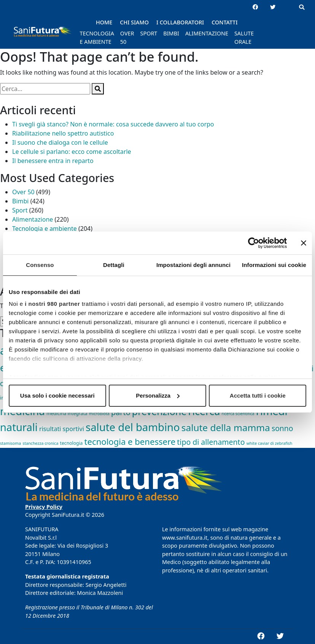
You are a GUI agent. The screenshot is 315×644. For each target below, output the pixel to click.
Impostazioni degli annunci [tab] (193, 265)
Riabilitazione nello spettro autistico (63, 133)
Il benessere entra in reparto (53, 161)
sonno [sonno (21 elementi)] (282, 428)
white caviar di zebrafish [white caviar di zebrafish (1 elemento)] (270, 443)
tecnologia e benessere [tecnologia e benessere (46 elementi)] (130, 441)
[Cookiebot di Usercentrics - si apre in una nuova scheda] (254, 243)
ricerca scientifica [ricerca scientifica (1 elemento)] (238, 414)
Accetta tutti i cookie (258, 396)
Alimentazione (33, 219)
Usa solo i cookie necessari (57, 396)
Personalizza (158, 396)
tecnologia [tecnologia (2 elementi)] (72, 443)
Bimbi (20, 201)
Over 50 (23, 192)
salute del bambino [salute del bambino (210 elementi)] (133, 427)
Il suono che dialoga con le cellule (60, 142)
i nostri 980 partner (52, 304)
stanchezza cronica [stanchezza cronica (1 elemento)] (40, 443)
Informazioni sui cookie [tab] (274, 265)
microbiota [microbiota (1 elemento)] (99, 414)
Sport (20, 210)
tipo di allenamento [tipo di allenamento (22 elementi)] (211, 442)
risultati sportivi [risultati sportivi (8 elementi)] (62, 429)
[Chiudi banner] (304, 243)
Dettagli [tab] (114, 265)
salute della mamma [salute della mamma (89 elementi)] (226, 427)
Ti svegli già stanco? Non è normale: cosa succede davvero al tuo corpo (113, 124)
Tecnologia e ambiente (45, 229)
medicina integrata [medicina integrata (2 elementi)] (67, 413)
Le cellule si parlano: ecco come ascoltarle (72, 152)
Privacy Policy (44, 507)
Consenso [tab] (40, 265)
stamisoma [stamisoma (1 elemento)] (10, 443)
